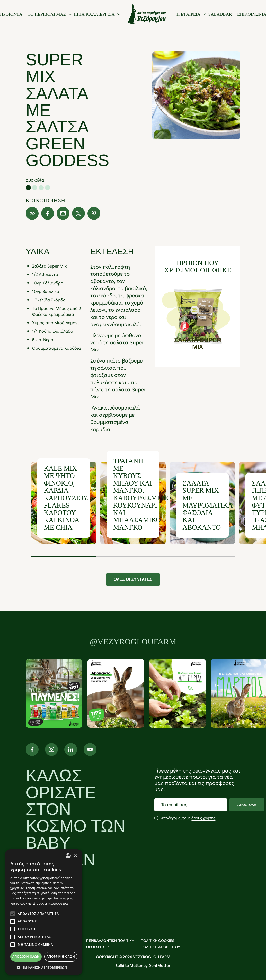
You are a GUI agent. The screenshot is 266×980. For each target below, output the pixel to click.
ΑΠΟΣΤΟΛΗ (247, 805)
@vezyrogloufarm (133, 642)
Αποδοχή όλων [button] (26, 957)
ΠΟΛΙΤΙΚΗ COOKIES (157, 940)
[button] (44, 967)
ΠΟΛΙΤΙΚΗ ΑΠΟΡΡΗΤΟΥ (160, 947)
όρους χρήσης (203, 818)
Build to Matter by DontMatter (143, 965)
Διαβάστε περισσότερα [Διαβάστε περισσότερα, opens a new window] (51, 903)
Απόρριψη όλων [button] (61, 957)
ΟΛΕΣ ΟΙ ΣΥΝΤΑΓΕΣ (133, 579)
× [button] (75, 856)
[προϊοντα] (11, 14)
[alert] (44, 912)
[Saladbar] (220, 14)
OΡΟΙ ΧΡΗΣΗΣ (98, 947)
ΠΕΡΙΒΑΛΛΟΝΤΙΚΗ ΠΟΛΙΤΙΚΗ (110, 940)
